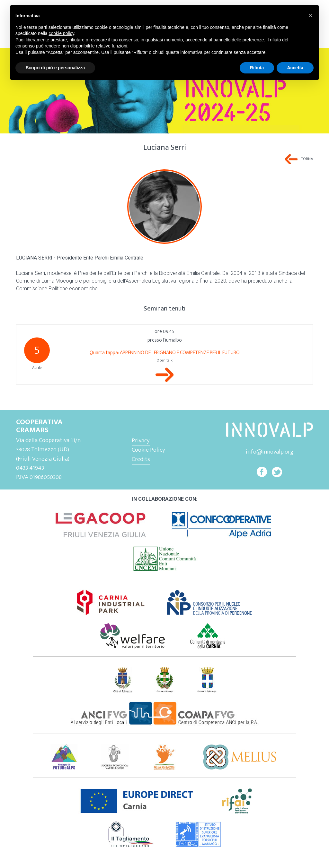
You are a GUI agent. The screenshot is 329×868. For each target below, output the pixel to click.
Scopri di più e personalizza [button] (55, 68)
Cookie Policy (148, 450)
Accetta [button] (295, 68)
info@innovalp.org (270, 452)
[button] (310, 15)
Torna (307, 159)
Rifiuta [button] (257, 68)
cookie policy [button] (62, 33)
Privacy (141, 440)
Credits (141, 459)
